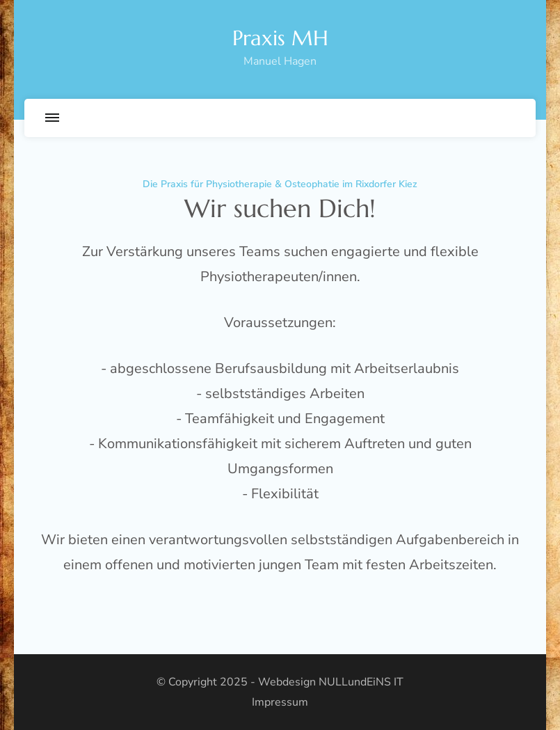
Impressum (280, 702)
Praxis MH (280, 38)
